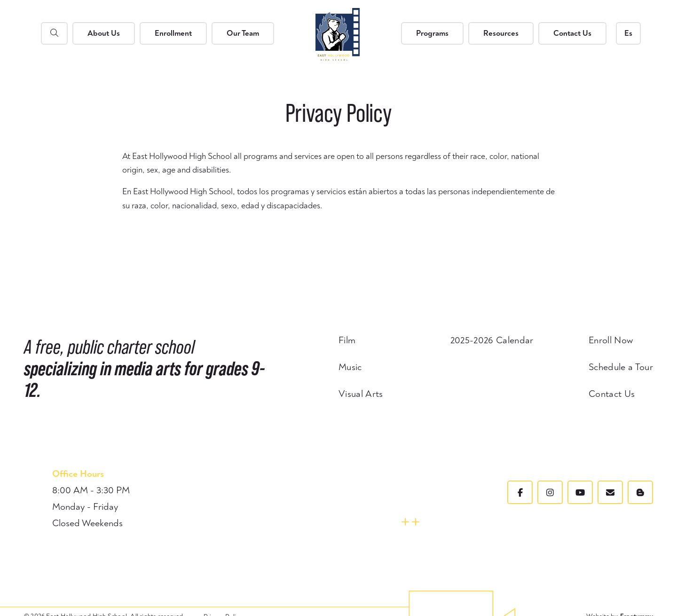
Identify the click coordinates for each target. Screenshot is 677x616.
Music (350, 367)
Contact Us (572, 33)
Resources (501, 33)
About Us (104, 33)
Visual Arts (361, 394)
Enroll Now (611, 340)
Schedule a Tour (621, 367)
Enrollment (173, 33)
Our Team (243, 33)
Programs (432, 33)
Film (347, 340)
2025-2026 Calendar (492, 340)
